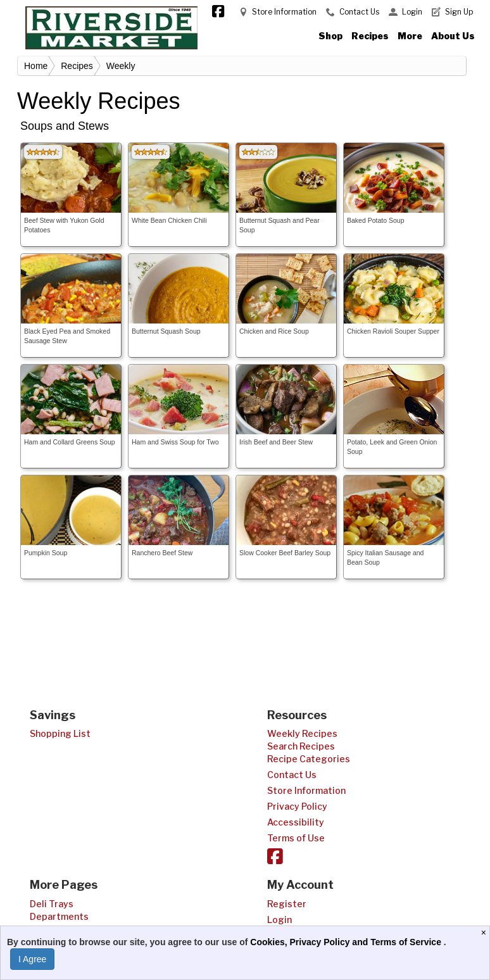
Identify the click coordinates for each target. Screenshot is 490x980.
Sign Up (459, 12)
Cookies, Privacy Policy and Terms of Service (347, 942)
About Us (453, 36)
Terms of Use (296, 838)
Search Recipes (301, 746)
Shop (330, 36)
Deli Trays (52, 904)
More (410, 36)
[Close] (485, 933)
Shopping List (60, 733)
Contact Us (359, 12)
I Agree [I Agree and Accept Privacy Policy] (32, 959)
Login (412, 12)
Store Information (284, 12)
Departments (59, 916)
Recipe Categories (309, 759)
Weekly (121, 66)
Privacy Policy (297, 806)
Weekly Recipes (302, 733)
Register (287, 904)
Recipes (370, 36)
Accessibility (296, 822)
